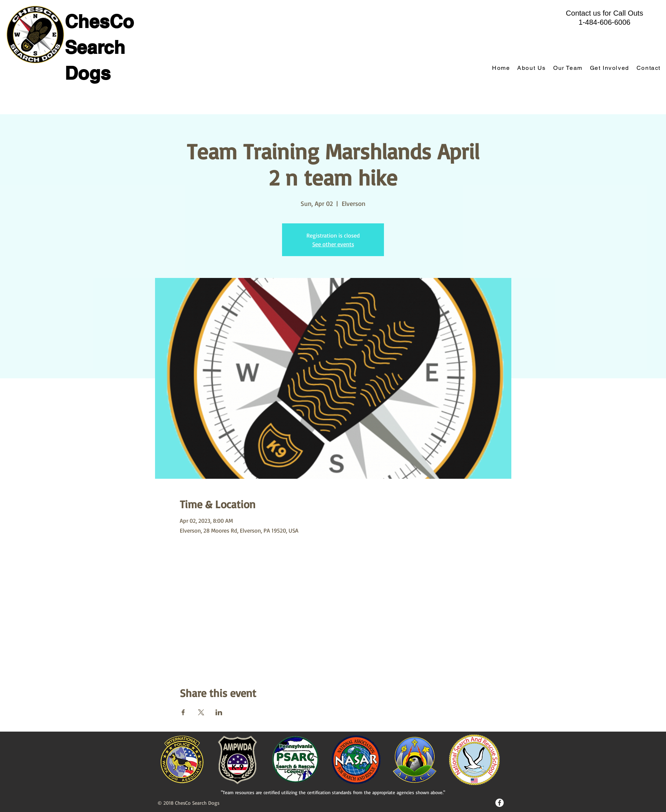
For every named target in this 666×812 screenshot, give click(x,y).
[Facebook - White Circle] (500, 803)
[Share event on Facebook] (183, 712)
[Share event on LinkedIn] (219, 712)
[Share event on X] (201, 712)
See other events (333, 244)
